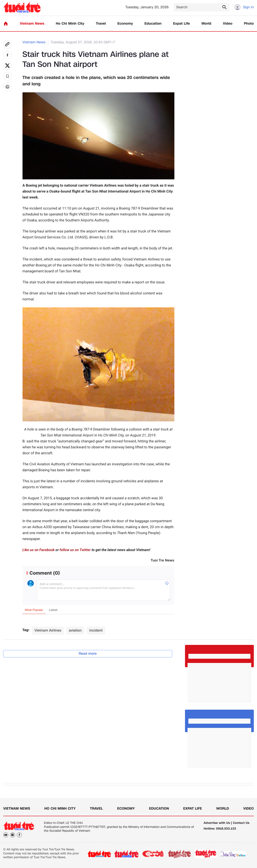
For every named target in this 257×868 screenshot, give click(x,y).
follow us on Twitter (75, 550)
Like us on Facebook (39, 550)
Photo (249, 24)
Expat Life (181, 24)
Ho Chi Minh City (70, 24)
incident (96, 630)
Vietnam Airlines (48, 630)
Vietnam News (32, 24)
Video (228, 24)
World (206, 24)
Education (153, 24)
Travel (101, 24)
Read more (88, 653)
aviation (75, 630)
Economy (125, 24)
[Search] (202, 7)
